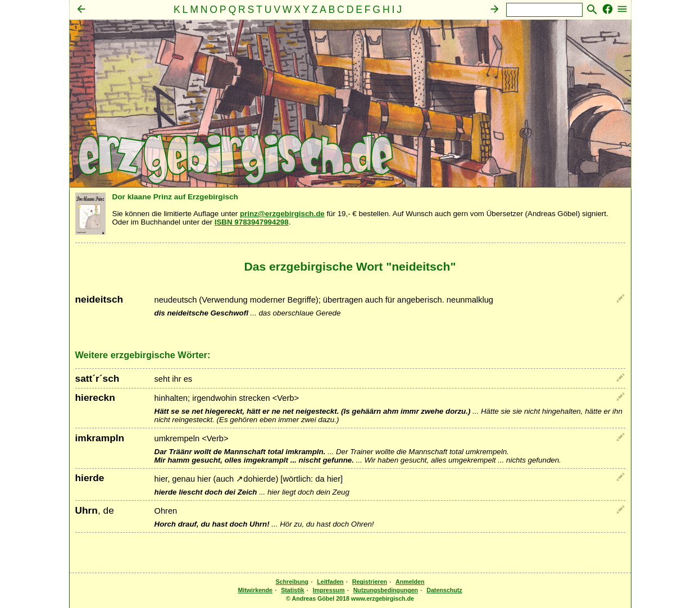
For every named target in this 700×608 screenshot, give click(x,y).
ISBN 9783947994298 (252, 222)
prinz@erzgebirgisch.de (282, 214)
